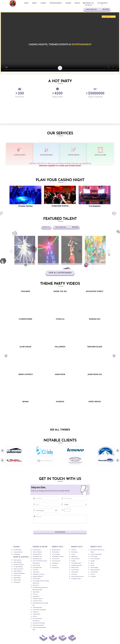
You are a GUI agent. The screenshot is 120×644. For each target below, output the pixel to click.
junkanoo (54, 565)
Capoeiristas (55, 563)
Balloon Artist (75, 568)
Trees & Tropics (17, 580)
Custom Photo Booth (96, 554)
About (34, 3)
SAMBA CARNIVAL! (38, 576)
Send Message (60, 532)
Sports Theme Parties (38, 625)
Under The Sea (36, 565)
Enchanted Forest (37, 568)
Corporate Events (60, 206)
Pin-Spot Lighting (18, 567)
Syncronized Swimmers (77, 576)
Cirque (73, 554)
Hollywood (35, 612)
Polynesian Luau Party (39, 574)
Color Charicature (95, 559)
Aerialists (74, 550)
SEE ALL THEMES (60, 430)
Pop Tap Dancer (75, 559)
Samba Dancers (56, 550)
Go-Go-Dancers (56, 554)
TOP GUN (35, 594)
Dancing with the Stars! (39, 623)
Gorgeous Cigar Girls (77, 565)
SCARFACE (36, 585)
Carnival (93, 574)
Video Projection (18, 571)
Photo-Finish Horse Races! (39, 610)
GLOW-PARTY (37, 579)
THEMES (68, 3)
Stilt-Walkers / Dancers (58, 556)
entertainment (56, 3)
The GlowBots (56, 552)
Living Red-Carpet (76, 579)
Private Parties (25, 206)
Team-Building (94, 568)
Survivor (35, 616)
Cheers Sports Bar (37, 607)
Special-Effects (17, 578)
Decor (77, 3)
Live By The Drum (37, 601)
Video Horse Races (95, 570)
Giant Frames (17, 575)
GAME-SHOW (94, 572)
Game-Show (36, 572)
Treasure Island (36, 614)
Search (106, 9)
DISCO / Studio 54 (37, 552)
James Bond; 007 (37, 559)
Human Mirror (56, 559)
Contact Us (88, 3)
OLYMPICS (35, 570)
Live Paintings (75, 570)
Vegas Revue (74, 556)
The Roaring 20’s (37, 554)
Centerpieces (17, 582)
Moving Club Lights (19, 564)
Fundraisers (95, 206)
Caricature (93, 576)
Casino (43, 3)
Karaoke (93, 561)
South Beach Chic (37, 556)
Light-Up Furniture (18, 569)
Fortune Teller (94, 556)
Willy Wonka (36, 596)
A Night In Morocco (38, 599)
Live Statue (74, 574)
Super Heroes (36, 592)
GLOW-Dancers (56, 561)
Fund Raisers (17, 554)
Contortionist (75, 572)
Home (26, 3)
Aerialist (73, 561)
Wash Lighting (17, 560)
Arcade (92, 565)
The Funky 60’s (37, 550)
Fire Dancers (74, 552)
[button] (6, 356)
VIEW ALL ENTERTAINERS (60, 273)
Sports (92, 563)
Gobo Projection (18, 562)
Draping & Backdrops (19, 573)
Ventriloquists (55, 568)
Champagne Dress (76, 563)
